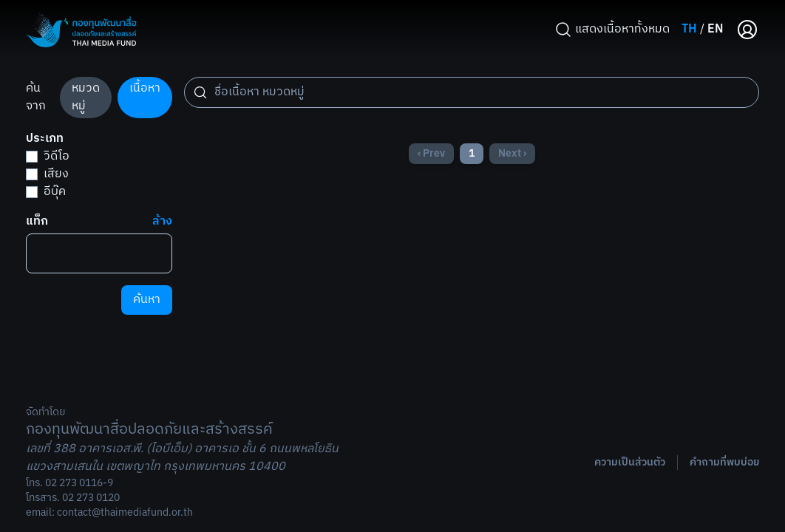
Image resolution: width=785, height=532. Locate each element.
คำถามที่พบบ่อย (724, 463)
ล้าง (162, 222)
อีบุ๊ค (46, 192)
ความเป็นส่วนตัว (630, 463)
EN (716, 29)
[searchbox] (37, 249)
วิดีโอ (48, 156)
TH (689, 29)
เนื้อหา (145, 88)
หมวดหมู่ (86, 97)
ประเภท (45, 139)
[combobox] (99, 253)
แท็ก (37, 222)
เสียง (47, 174)
